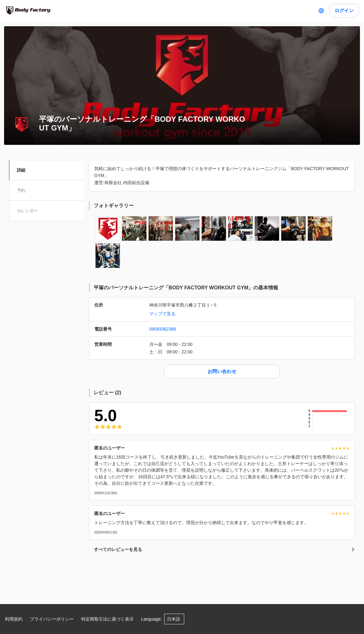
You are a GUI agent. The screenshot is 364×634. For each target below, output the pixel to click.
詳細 (22, 170)
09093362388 (163, 329)
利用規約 (14, 619)
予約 (22, 190)
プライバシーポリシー (52, 619)
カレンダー (28, 211)
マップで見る (162, 314)
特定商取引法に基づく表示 (107, 619)
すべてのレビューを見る (224, 549)
